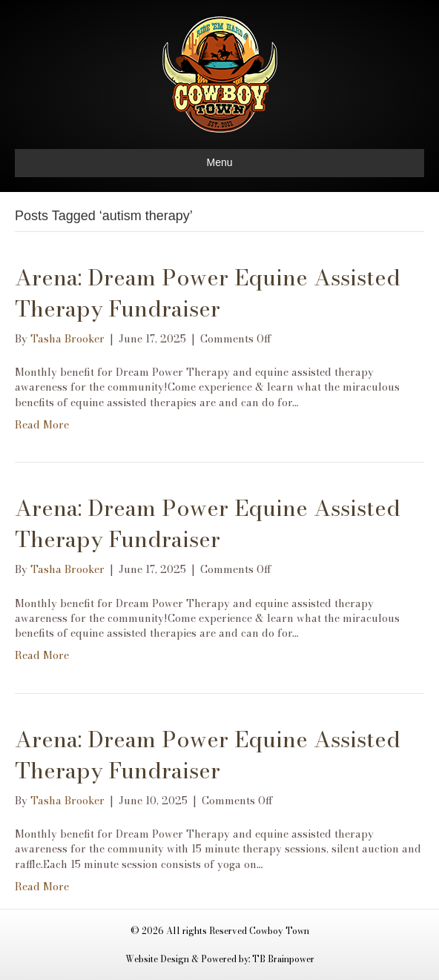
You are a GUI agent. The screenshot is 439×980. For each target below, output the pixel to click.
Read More (42, 425)
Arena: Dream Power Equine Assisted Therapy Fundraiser (208, 293)
